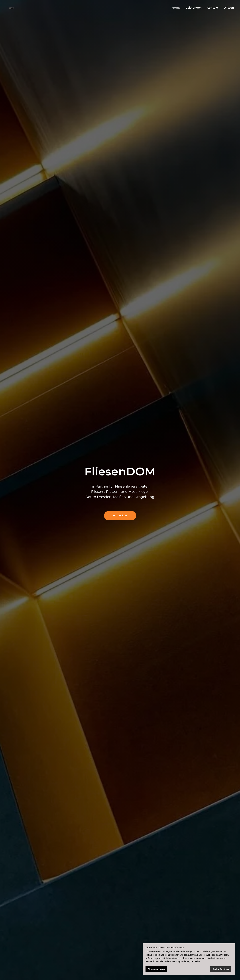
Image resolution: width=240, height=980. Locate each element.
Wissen (229, 8)
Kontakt (213, 8)
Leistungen (194, 8)
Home (176, 8)
